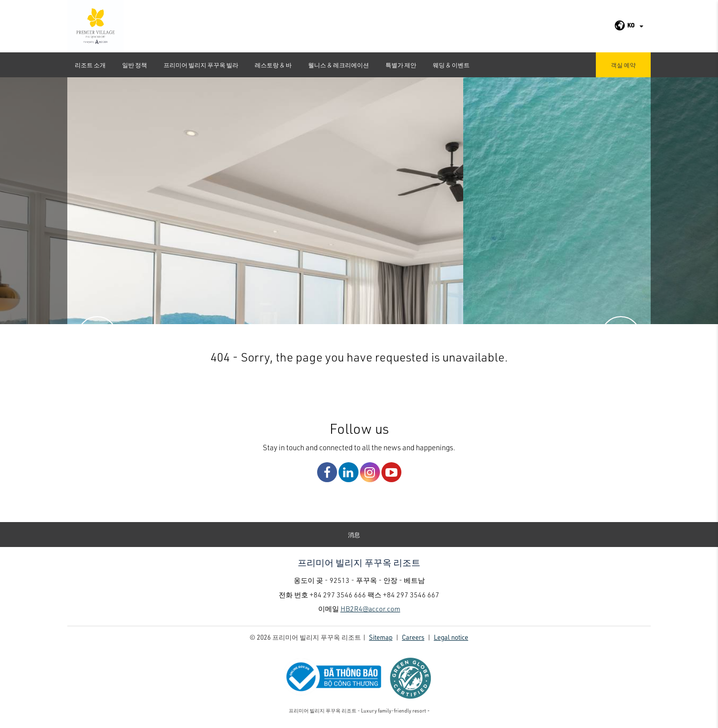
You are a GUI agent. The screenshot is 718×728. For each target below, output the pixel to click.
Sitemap (381, 637)
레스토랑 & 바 (273, 65)
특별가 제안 (401, 65)
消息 (354, 535)
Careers (413, 637)
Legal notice (451, 637)
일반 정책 (135, 65)
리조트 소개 (90, 65)
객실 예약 (623, 65)
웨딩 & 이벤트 (451, 65)
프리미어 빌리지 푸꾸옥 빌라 (201, 65)
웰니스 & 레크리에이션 (339, 65)
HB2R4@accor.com (370, 609)
